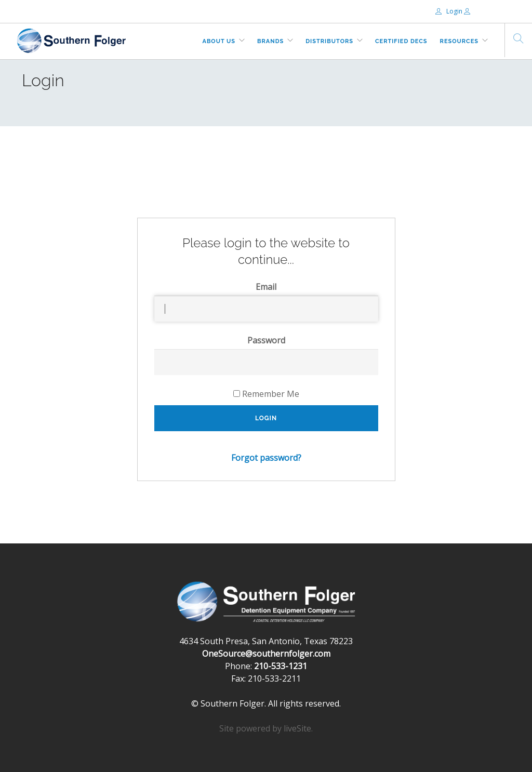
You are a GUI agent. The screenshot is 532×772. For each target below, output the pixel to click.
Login (450, 11)
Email (266, 287)
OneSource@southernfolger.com (266, 654)
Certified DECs (401, 41)
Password (266, 340)
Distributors (329, 41)
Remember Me (266, 394)
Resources (459, 41)
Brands (270, 41)
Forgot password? (266, 458)
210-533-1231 (281, 666)
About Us (219, 41)
